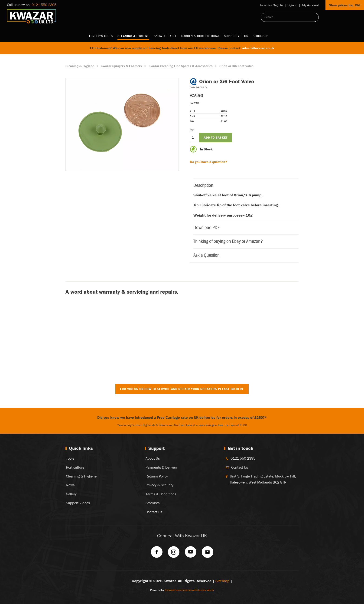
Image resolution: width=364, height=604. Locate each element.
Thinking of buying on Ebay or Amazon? (244, 241)
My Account (310, 5)
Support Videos (236, 36)
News (70, 485)
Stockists (153, 503)
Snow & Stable (165, 36)
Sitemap (222, 581)
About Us (153, 458)
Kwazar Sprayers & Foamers (121, 66)
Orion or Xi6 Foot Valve (236, 66)
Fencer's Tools (101, 36)
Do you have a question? (208, 162)
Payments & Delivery (162, 467)
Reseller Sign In (272, 5)
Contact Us (154, 512)
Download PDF (244, 227)
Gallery (71, 494)
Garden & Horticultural (200, 36)
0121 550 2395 (44, 5)
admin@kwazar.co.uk (258, 48)
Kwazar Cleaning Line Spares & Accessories (181, 66)
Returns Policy (157, 476)
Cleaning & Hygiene (133, 36)
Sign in (292, 5)
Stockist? (260, 36)
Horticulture (75, 467)
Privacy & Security (159, 485)
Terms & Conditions (161, 494)
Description (244, 185)
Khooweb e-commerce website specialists (189, 590)
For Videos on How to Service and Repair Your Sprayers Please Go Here (182, 389)
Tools (70, 458)
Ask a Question (244, 255)
